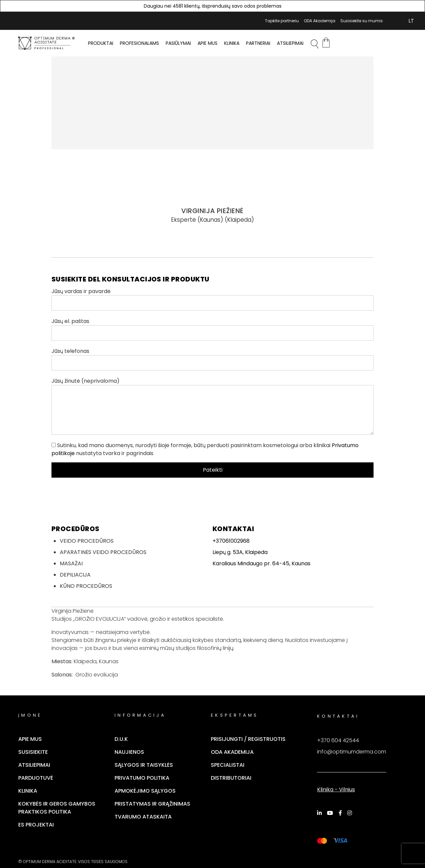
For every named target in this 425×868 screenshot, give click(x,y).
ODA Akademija (320, 21)
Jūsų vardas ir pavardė (212, 299)
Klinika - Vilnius (336, 789)
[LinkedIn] (320, 813)
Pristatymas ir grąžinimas (152, 804)
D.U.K (121, 739)
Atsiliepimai (290, 43)
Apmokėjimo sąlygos (145, 791)
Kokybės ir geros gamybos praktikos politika (57, 808)
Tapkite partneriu (282, 21)
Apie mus (208, 43)
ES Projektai (36, 825)
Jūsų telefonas (212, 359)
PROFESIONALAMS (139, 43)
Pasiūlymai (178, 43)
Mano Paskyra (392, 21)
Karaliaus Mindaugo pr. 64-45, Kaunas (261, 563)
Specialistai (228, 765)
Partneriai (258, 43)
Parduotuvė (36, 778)
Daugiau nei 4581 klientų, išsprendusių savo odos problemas (213, 6)
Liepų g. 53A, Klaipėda (240, 552)
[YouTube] (331, 813)
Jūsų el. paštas (212, 329)
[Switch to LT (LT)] (411, 21)
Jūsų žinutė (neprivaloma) (212, 406)
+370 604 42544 (338, 740)
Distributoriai (231, 778)
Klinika (232, 43)
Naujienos (129, 752)
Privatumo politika (142, 778)
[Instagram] (351, 813)
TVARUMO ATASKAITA (143, 817)
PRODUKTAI (101, 43)
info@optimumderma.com (352, 752)
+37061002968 (231, 541)
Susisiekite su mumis (362, 21)
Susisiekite (33, 752)
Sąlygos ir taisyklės (144, 765)
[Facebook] (341, 813)
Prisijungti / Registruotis (248, 739)
